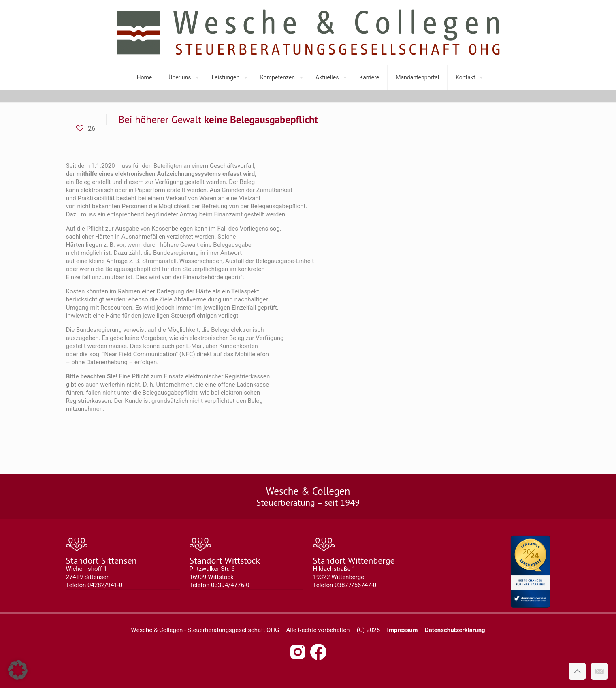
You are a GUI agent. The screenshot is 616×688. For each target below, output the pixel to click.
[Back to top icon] (577, 671)
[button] (18, 670)
